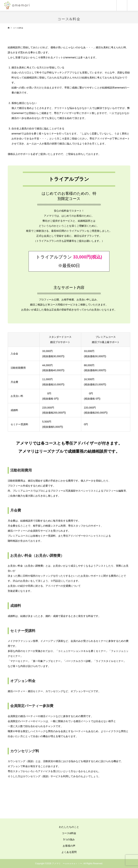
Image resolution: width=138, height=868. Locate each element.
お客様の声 (69, 846)
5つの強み (69, 839)
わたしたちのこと (69, 827)
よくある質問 (69, 852)
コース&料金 (69, 833)
